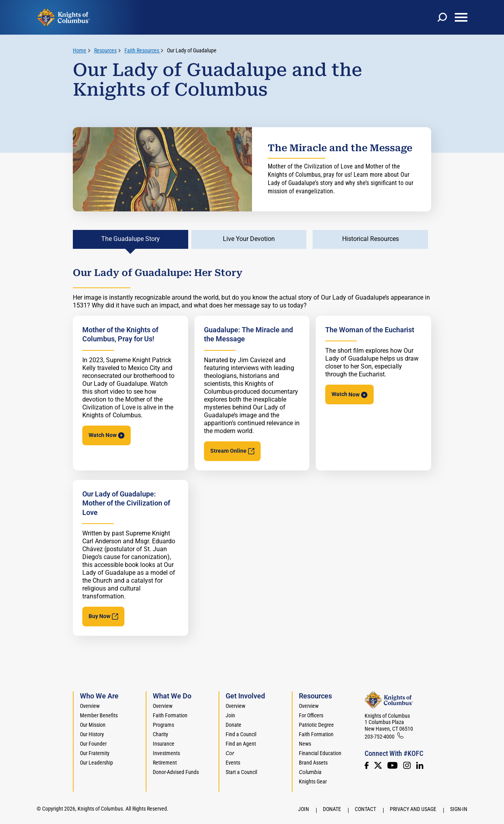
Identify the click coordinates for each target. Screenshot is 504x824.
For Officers (311, 715)
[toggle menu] (461, 17)
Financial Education (320, 753)
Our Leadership (96, 763)
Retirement (165, 763)
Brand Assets (313, 763)
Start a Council (241, 772)
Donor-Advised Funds (176, 772)
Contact (365, 809)
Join (230, 715)
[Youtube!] (392, 765)
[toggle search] (442, 17)
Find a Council (241, 734)
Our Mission (93, 725)
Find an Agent (241, 744)
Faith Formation (170, 715)
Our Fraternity (95, 753)
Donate (233, 725)
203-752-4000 (380, 737)
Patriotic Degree (316, 725)
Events (233, 763)
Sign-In (459, 809)
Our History (92, 734)
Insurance (164, 744)
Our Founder (93, 744)
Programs (163, 725)
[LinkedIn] (420, 765)
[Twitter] (378, 765)
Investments (166, 753)
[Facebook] (367, 765)
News (305, 744)
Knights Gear (313, 781)
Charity (160, 734)
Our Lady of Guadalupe (192, 50)
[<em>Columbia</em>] (313, 772)
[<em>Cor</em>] (230, 753)
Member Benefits (99, 715)
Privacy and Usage (413, 809)
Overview (90, 706)
